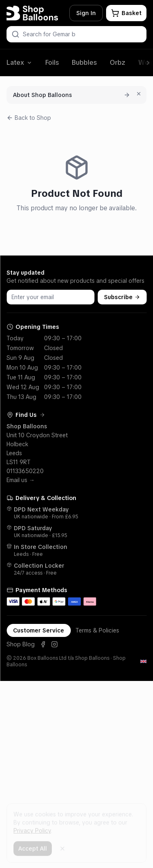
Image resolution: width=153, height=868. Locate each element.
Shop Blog (21, 644)
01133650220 (25, 471)
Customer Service (39, 630)
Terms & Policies (97, 630)
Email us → (21, 480)
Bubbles (84, 63)
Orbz (118, 63)
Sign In (86, 13)
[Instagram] (54, 644)
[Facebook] (43, 644)
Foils (52, 63)
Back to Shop (29, 118)
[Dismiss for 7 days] (139, 94)
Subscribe (122, 297)
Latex (19, 63)
